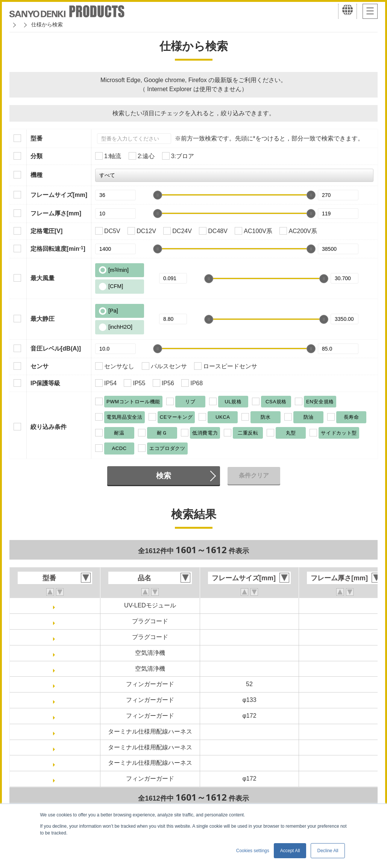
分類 (36, 156)
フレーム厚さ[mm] (56, 213)
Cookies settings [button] (253, 851)
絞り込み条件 (49, 427)
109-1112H (57, 700)
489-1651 (57, 763)
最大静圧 (42, 319)
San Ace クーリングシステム (70, 24)
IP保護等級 (45, 383)
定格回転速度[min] (58, 249)
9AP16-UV (57, 605)
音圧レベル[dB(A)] (56, 349)
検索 (164, 476)
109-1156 (57, 684)
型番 (36, 138)
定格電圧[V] (46, 231)
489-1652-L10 (57, 621)
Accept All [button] (290, 851)
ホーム (17, 24)
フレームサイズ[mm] (59, 195)
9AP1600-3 (57, 669)
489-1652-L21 (57, 637)
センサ (39, 366)
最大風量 (42, 278)
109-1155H (57, 779)
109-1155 (57, 716)
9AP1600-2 (57, 653)
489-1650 (57, 747)
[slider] (158, 195)
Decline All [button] (328, 851)
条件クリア (254, 475)
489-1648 (57, 731)
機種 (36, 175)
